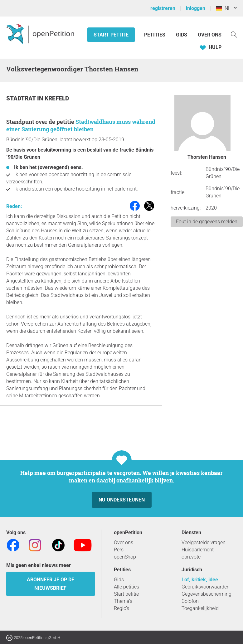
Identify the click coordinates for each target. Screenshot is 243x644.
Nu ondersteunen (122, 500)
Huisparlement (198, 550)
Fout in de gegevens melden (207, 222)
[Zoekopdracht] (234, 34)
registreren (163, 8)
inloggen (196, 8)
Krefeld (57, 98)
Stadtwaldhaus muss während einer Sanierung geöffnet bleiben (81, 125)
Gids (182, 35)
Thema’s (123, 601)
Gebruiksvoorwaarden (206, 587)
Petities (155, 35)
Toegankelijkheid (200, 608)
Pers (119, 550)
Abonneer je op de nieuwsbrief (51, 584)
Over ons (210, 35)
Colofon (190, 601)
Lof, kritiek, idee (200, 580)
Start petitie (111, 35)
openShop (125, 557)
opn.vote (191, 557)
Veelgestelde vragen (204, 542)
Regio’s (121, 608)
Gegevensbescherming (207, 594)
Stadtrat (22, 98)
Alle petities (126, 587)
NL (223, 8)
